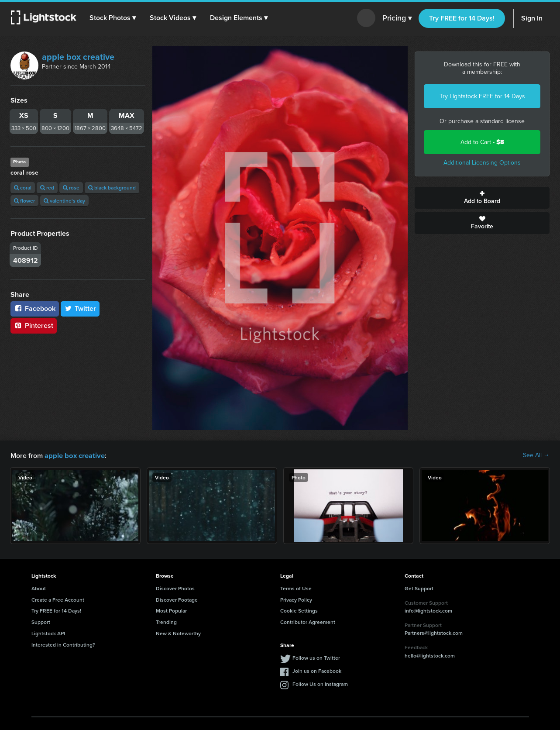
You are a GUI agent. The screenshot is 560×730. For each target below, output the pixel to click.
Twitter (80, 308)
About (39, 588)
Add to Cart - (482, 142)
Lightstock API (48, 633)
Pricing (397, 18)
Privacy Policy (296, 599)
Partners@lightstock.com (434, 632)
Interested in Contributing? (63, 644)
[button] (113, 18)
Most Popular (171, 610)
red (47, 188)
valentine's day (64, 201)
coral (23, 188)
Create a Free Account (58, 599)
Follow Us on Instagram (320, 684)
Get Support (419, 588)
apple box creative (78, 57)
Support (41, 622)
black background (112, 188)
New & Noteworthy (178, 633)
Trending (166, 622)
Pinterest (34, 325)
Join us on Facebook (317, 670)
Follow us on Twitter (316, 657)
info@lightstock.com (428, 610)
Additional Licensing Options (482, 163)
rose (71, 188)
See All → (536, 455)
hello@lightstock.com (430, 655)
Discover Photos (175, 588)
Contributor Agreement (308, 622)
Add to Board (482, 198)
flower (24, 201)
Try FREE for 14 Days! (462, 18)
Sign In (532, 18)
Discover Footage (177, 599)
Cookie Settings (299, 610)
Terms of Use (296, 588)
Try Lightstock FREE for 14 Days (482, 96)
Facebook (35, 308)
